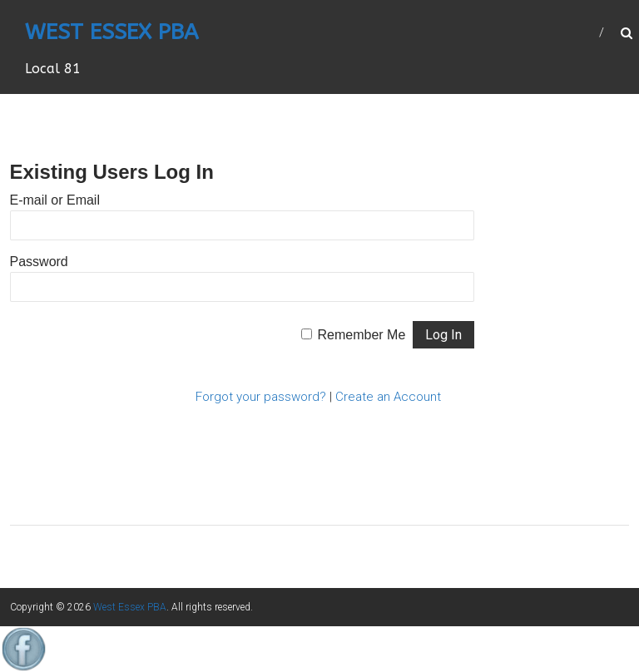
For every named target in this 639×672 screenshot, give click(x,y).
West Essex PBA (111, 32)
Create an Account (388, 397)
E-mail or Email (55, 200)
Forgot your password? (261, 397)
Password (39, 262)
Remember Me (362, 335)
